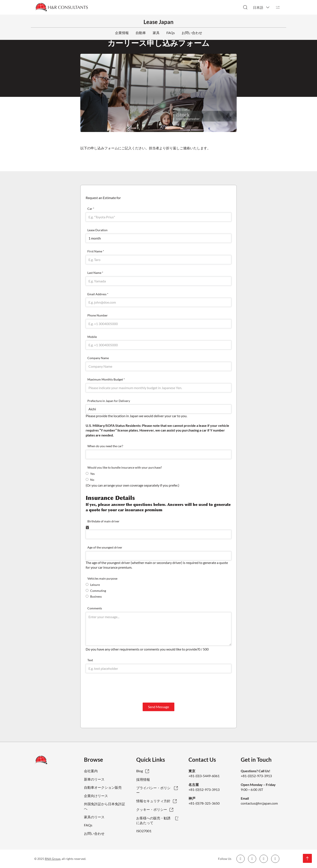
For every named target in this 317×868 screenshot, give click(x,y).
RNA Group (53, 859)
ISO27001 (144, 831)
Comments (95, 608)
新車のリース (94, 779)
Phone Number (98, 315)
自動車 (141, 33)
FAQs (171, 33)
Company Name (98, 358)
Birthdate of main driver (103, 521)
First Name (96, 251)
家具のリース (94, 817)
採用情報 (143, 779)
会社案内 (91, 771)
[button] (262, 7)
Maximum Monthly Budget (106, 379)
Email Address (98, 294)
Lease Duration (97, 230)
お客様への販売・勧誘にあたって (153, 820)
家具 (156, 33)
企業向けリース (96, 796)
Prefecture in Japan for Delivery (109, 401)
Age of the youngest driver (105, 547)
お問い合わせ (192, 33)
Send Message (158, 707)
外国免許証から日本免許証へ (105, 806)
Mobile (92, 337)
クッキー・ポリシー (152, 809)
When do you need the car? (105, 446)
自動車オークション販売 (103, 787)
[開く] (278, 7)
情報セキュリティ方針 (153, 801)
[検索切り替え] (245, 7)
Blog (140, 771)
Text (90, 660)
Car (91, 209)
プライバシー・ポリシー (153, 790)
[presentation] (118, 688)
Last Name (95, 273)
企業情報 (122, 33)
